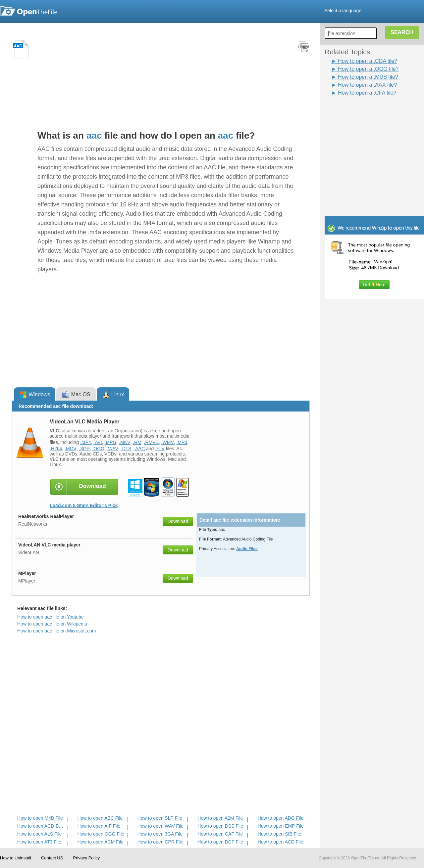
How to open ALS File (40, 834)
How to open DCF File (220, 842)
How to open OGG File (101, 834)
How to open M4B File (40, 818)
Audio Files (247, 549)
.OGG (98, 449)
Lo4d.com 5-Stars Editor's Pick (84, 505)
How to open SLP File (160, 818)
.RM (137, 442)
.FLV (160, 449)
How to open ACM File (100, 842)
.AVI (98, 442)
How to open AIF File (99, 826)
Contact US (52, 858)
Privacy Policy (86, 858)
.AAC (139, 449)
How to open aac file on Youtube (51, 617)
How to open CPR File (160, 842)
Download (178, 521)
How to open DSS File (220, 826)
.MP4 (86, 442)
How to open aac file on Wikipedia (52, 624)
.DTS (126, 449)
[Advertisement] (364, 112)
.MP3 (182, 442)
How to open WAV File (160, 826)
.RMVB (151, 442)
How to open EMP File (281, 826)
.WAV (113, 449)
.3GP (84, 449)
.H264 (56, 449)
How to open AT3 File (39, 842)
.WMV (168, 442)
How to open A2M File (220, 818)
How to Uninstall (16, 858)
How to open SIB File (280, 834)
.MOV (71, 449)
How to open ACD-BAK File (41, 826)
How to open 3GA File (160, 834)
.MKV (125, 442)
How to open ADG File (281, 818)
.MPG (111, 442)
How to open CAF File (220, 834)
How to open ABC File (100, 818)
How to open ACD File (281, 842)
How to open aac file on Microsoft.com (56, 631)
